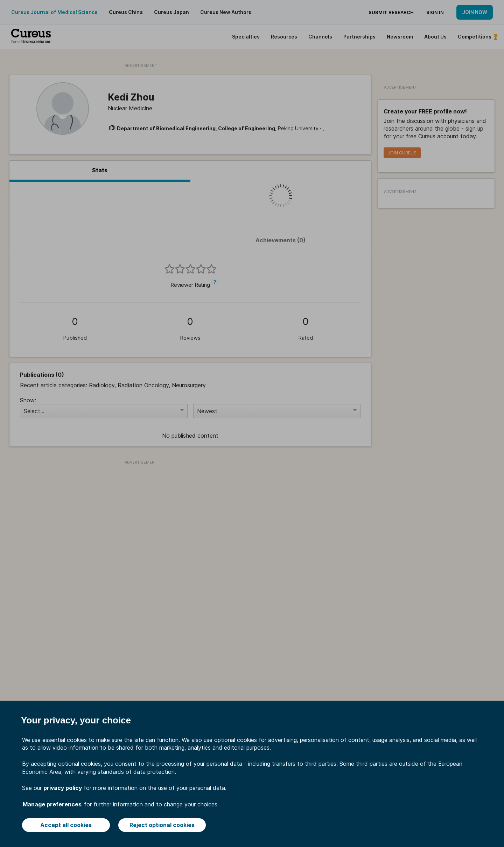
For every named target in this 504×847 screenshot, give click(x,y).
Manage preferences (52, 804)
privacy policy (63, 788)
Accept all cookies (66, 825)
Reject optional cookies (162, 825)
